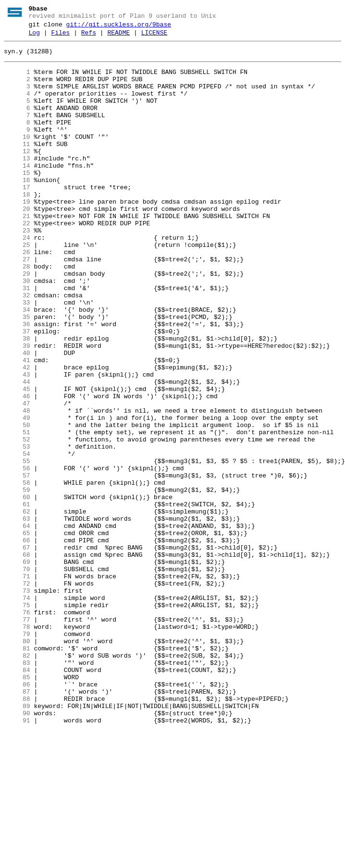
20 (17, 244)
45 (17, 460)
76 (17, 728)
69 (17, 667)
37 (17, 391)
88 (17, 831)
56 (17, 555)
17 (17, 218)
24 (17, 278)
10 (17, 157)
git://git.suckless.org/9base (119, 27)
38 (17, 399)
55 (17, 546)
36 (17, 382)
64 (17, 624)
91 (17, 857)
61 (17, 598)
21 (17, 252)
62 (17, 607)
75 (17, 719)
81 (17, 771)
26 (17, 295)
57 (17, 563)
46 (17, 468)
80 (17, 762)
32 (17, 347)
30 (17, 330)
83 (17, 788)
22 (17, 261)
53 (17, 529)
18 (17, 226)
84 (17, 797)
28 (17, 313)
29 (17, 321)
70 (17, 676)
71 (17, 685)
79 (17, 754)
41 (17, 425)
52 (17, 520)
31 (17, 339)
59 (17, 581)
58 (17, 572)
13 (17, 183)
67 (17, 650)
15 (17, 200)
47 (17, 477)
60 (17, 589)
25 (17, 287)
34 (17, 365)
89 (17, 840)
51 (17, 512)
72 (17, 693)
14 (17, 192)
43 (17, 442)
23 (17, 269)
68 (17, 659)
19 (17, 235)
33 (17, 356)
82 (17, 780)
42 (17, 434)
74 (17, 710)
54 (17, 538)
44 (17, 451)
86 (17, 814)
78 (17, 745)
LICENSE (154, 37)
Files (60, 37)
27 (17, 304)
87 (17, 823)
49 (17, 494)
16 (17, 209)
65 (17, 633)
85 (17, 806)
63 (17, 615)
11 (17, 166)
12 (17, 174)
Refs (89, 37)
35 (17, 373)
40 (17, 416)
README (118, 37)
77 (17, 736)
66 (17, 641)
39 (17, 408)
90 (17, 849)
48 (17, 486)
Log (34, 37)
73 (17, 702)
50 (17, 503)
